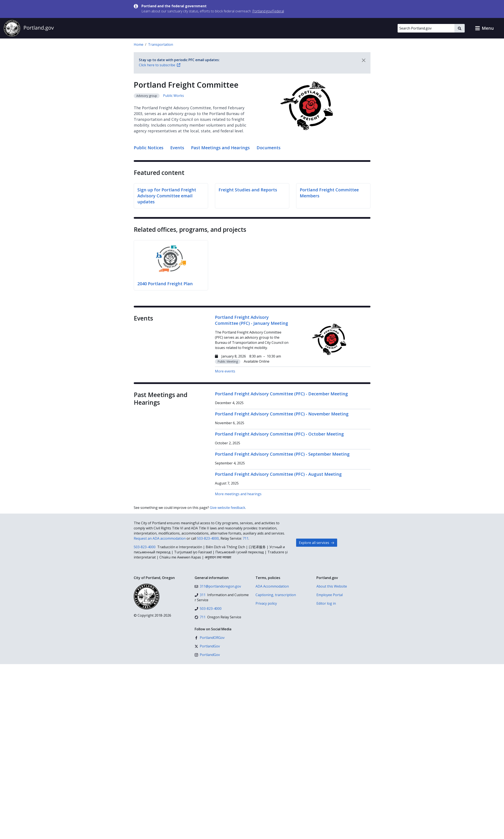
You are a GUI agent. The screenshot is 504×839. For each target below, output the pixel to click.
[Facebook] (210, 638)
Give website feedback (228, 508)
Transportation (161, 44)
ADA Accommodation (272, 586)
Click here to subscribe (160, 65)
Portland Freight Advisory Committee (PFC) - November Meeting (282, 414)
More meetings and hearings (238, 494)
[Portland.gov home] (29, 28)
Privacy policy (266, 603)
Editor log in (326, 603)
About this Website (332, 586)
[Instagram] (207, 655)
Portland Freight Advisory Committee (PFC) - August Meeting (278, 474)
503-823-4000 (208, 538)
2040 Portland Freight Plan (165, 284)
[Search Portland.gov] (426, 28)
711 (246, 538)
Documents (269, 148)
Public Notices (149, 148)
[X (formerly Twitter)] (207, 646)
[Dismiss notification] (364, 60)
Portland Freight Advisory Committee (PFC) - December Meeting (281, 394)
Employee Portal (330, 595)
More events (225, 371)
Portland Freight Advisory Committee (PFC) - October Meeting (279, 434)
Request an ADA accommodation (160, 538)
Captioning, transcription (276, 595)
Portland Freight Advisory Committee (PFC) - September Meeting (282, 454)
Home (139, 44)
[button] (484, 28)
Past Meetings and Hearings (220, 148)
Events (177, 148)
